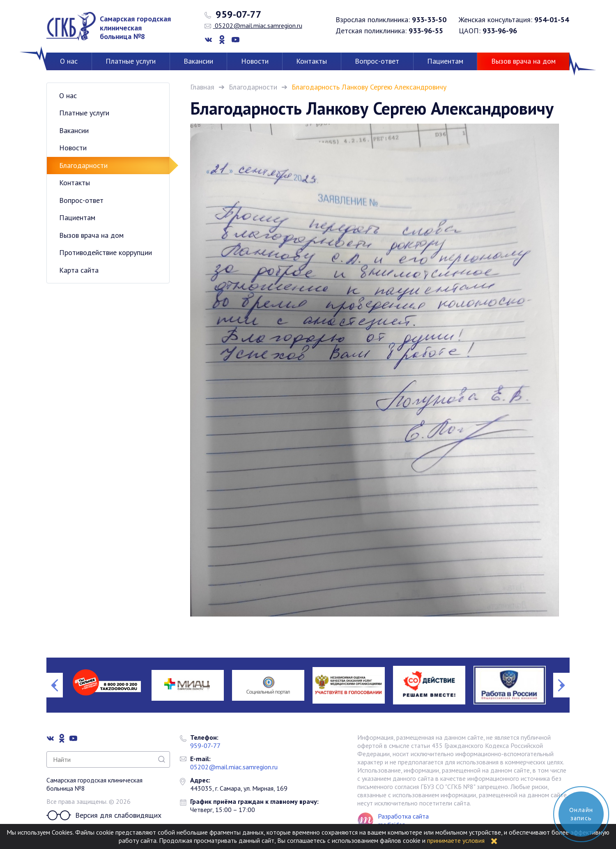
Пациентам (445, 61)
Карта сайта (79, 270)
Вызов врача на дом (523, 61)
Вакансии (198, 61)
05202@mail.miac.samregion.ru (253, 25)
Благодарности (253, 87)
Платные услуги (131, 61)
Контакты (311, 61)
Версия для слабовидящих (104, 815)
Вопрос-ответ (377, 61)
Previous (55, 685)
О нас (69, 61)
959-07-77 (233, 14)
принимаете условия (456, 840)
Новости (255, 61)
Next (561, 685)
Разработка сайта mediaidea (403, 820)
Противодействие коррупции (106, 252)
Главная (202, 87)
